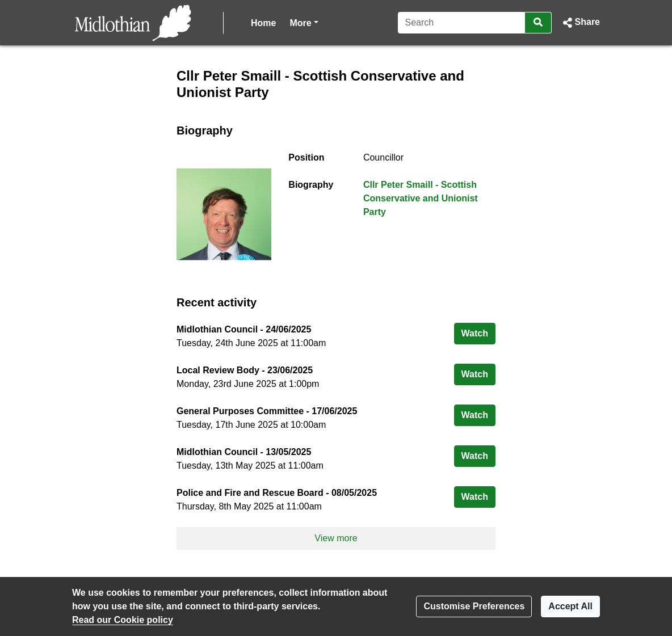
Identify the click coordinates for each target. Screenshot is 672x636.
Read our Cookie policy (123, 620)
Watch (478, 332)
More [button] (304, 22)
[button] (580, 23)
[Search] (462, 23)
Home (263, 23)
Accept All (570, 606)
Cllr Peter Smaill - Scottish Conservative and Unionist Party (421, 198)
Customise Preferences (474, 606)
